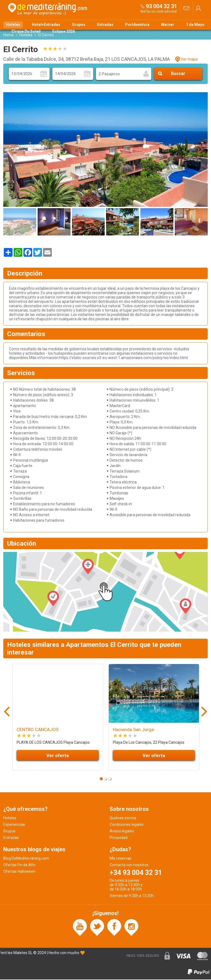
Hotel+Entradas (46, 25)
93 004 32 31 (161, 6)
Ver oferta (58, 756)
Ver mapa (189, 60)
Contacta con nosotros (129, 865)
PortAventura (137, 25)
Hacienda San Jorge (133, 730)
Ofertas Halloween (19, 872)
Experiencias (14, 825)
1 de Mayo (195, 25)
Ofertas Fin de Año (19, 865)
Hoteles (13, 25)
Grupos (79, 25)
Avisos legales (122, 832)
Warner (168, 25)
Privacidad (119, 838)
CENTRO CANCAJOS (38, 730)
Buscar (178, 74)
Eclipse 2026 (64, 31)
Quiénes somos (123, 818)
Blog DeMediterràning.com (26, 859)
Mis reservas (120, 859)
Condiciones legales (127, 825)
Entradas (105, 25)
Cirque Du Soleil (26, 31)
